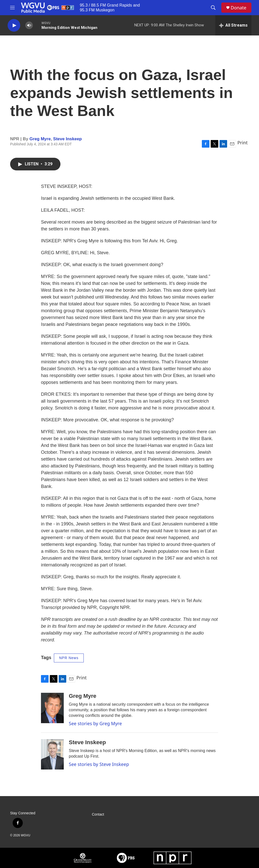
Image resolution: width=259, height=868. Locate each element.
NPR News (69, 658)
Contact (98, 814)
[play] (14, 25)
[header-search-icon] (213, 8)
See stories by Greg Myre (95, 723)
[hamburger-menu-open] (12, 8)
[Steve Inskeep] (52, 754)
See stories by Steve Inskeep (99, 764)
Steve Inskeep (67, 139)
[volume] (29, 25)
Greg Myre (40, 139)
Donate (239, 8)
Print (242, 143)
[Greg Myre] (52, 708)
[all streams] (233, 25)
